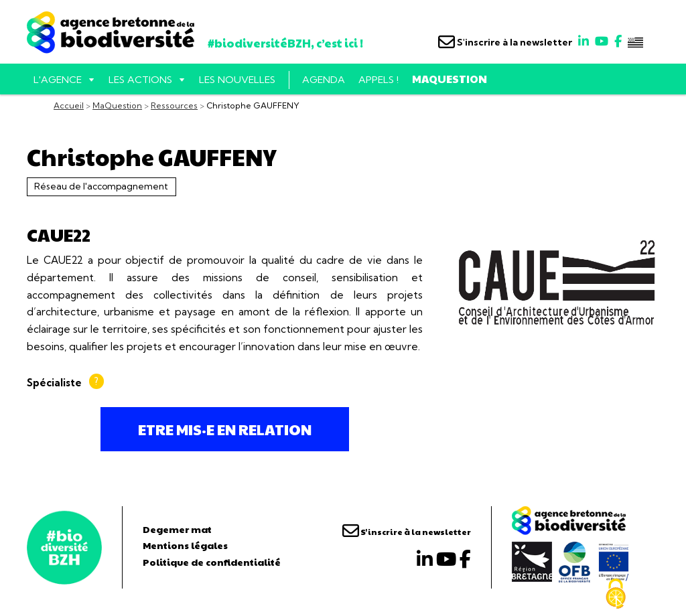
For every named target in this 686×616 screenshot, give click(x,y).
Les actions (140, 80)
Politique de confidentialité (212, 562)
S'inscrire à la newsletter (505, 42)
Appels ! (379, 80)
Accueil (69, 105)
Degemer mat (177, 529)
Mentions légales (185, 545)
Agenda (324, 80)
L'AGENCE (58, 80)
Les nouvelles (237, 80)
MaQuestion (450, 79)
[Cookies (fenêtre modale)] (616, 594)
